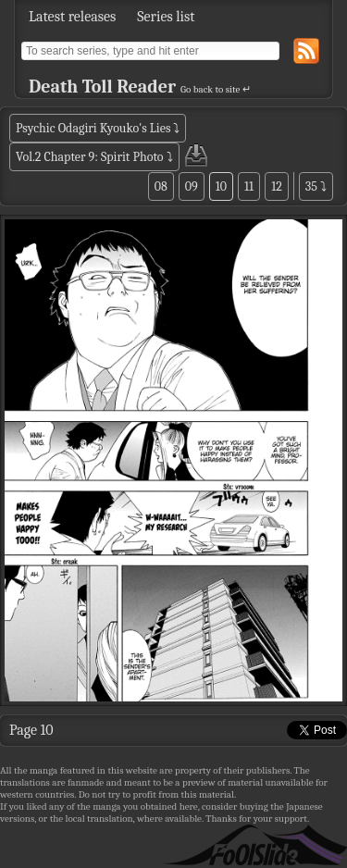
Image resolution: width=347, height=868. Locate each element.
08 (161, 186)
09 (192, 186)
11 (249, 186)
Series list (166, 17)
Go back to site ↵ (216, 89)
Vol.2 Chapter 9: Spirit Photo (90, 157)
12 (277, 186)
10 (221, 186)
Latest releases (72, 17)
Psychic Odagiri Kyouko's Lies (93, 128)
